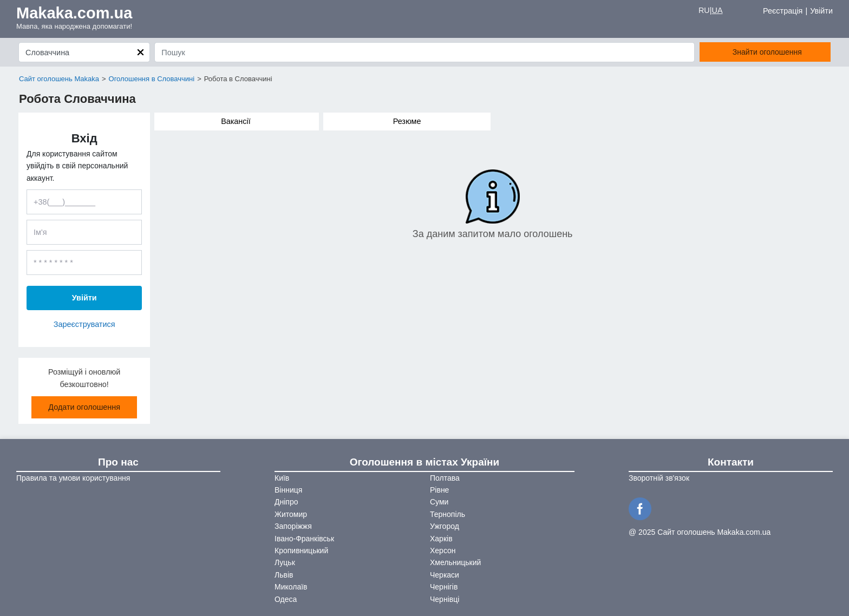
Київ (282, 478)
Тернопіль (448, 514)
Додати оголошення (84, 407)
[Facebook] (642, 508)
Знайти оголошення (767, 52)
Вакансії (236, 121)
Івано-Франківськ (304, 539)
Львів (284, 575)
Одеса (286, 599)
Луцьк (285, 562)
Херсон (443, 551)
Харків (441, 539)
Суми (439, 502)
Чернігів (444, 587)
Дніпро (286, 502)
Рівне (439, 490)
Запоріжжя (293, 526)
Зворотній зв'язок (659, 478)
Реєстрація (783, 11)
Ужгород (445, 526)
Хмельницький (455, 562)
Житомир (291, 514)
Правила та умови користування (73, 478)
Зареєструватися (84, 324)
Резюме (407, 121)
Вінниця (288, 490)
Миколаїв (291, 587)
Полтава (445, 478)
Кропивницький (301, 551)
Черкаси (445, 575)
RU (704, 10)
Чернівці (445, 599)
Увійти (821, 11)
